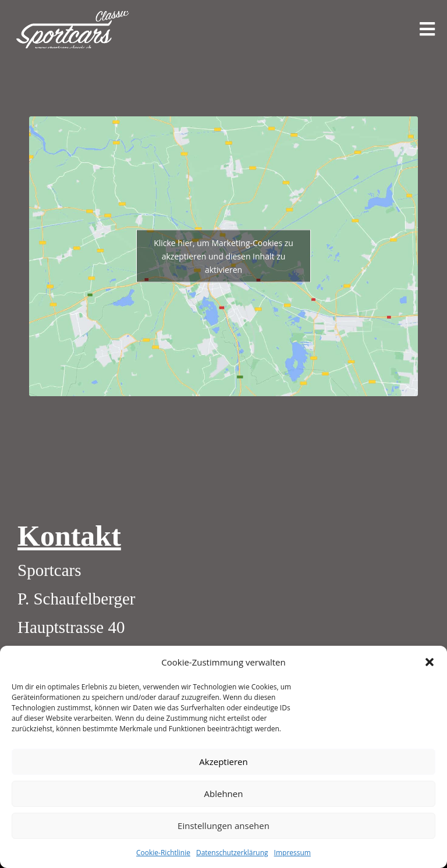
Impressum (292, 853)
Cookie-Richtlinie (163, 853)
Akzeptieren (223, 762)
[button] (430, 662)
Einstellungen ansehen (223, 826)
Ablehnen (224, 794)
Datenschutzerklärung (232, 853)
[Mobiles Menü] (428, 29)
